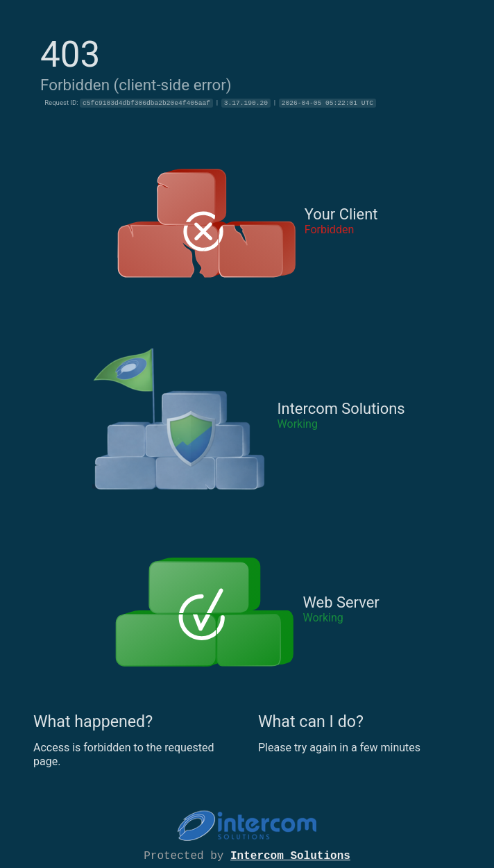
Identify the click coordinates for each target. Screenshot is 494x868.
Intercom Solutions (290, 855)
